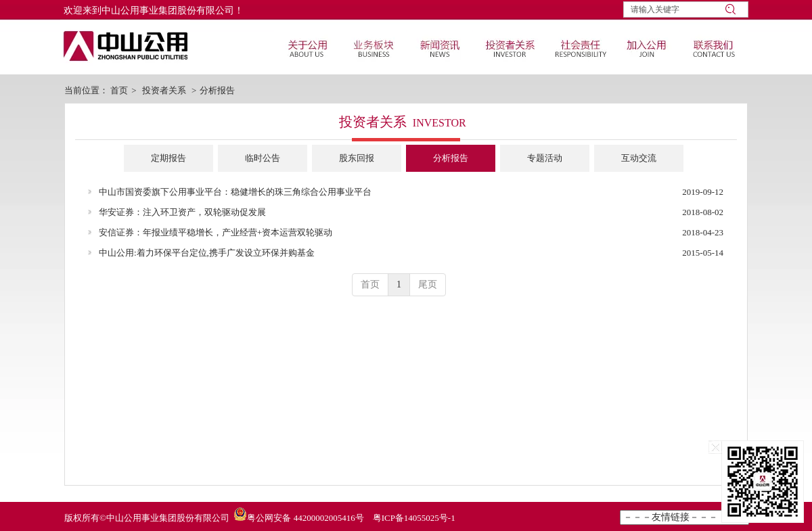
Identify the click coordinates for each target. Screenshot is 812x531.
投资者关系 (164, 90)
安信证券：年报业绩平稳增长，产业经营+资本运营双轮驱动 (216, 232)
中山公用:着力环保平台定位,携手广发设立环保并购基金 (207, 253)
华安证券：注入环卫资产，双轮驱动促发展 (182, 212)
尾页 (428, 284)
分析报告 (217, 90)
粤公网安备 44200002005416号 (305, 518)
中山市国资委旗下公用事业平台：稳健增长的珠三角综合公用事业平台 (235, 192)
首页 (119, 90)
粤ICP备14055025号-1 (414, 518)
